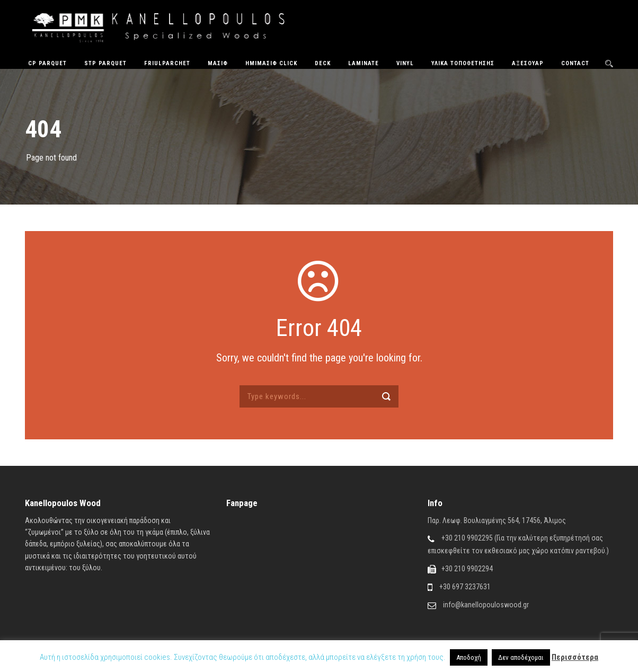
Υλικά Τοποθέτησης (463, 63)
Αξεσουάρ (528, 63)
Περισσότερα (575, 657)
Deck (323, 63)
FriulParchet (167, 63)
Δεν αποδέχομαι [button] (521, 657)
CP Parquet (47, 63)
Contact (575, 63)
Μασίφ (218, 63)
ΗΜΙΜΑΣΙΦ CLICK (271, 63)
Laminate (364, 63)
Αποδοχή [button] (469, 657)
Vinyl (405, 63)
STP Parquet (105, 63)
